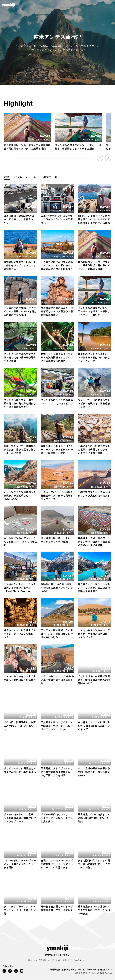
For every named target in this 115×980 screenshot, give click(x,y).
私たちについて (105, 969)
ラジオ (81, 969)
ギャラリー (91, 969)
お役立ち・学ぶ (69, 969)
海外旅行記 (55, 969)
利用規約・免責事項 (81, 973)
